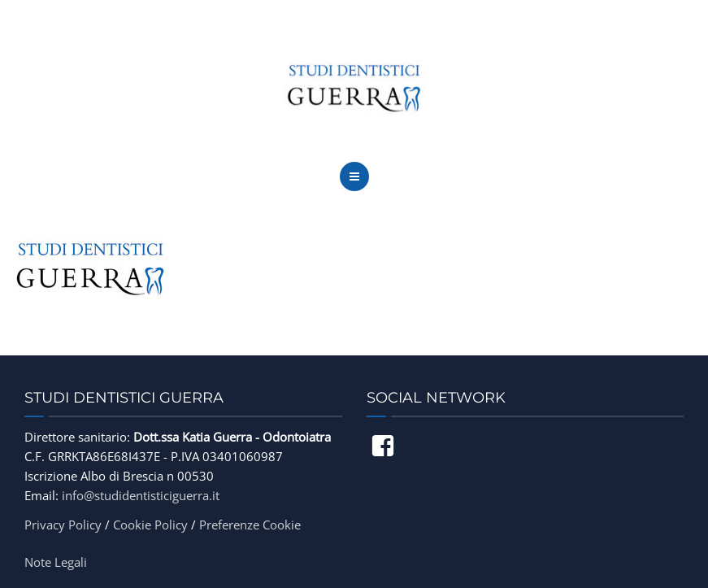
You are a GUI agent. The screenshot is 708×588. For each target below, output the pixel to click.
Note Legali (56, 562)
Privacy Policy (63, 525)
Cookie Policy (150, 525)
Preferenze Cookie (250, 525)
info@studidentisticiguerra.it (141, 495)
